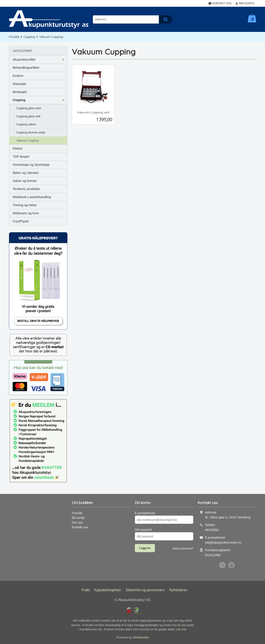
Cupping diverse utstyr (31, 132)
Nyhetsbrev (178, 590)
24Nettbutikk (141, 637)
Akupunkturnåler (24, 60)
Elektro (18, 148)
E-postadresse (145, 513)
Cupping (19, 100)
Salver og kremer (25, 181)
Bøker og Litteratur (26, 173)
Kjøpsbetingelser (108, 590)
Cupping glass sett (28, 116)
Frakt (86, 590)
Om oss (77, 522)
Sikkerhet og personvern (145, 590)
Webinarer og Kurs (26, 213)
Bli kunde (78, 518)
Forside (14, 37)
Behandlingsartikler (26, 68)
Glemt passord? (183, 548)
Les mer (181, 629)
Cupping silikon (26, 124)
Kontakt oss (80, 527)
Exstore (18, 76)
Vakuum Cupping (28, 141)
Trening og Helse (25, 205)
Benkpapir (20, 92)
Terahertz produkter (26, 189)
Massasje (19, 84)
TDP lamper (21, 157)
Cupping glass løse (29, 108)
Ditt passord (143, 530)
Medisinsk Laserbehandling (32, 197)
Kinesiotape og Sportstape (31, 165)
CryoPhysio (21, 221)
